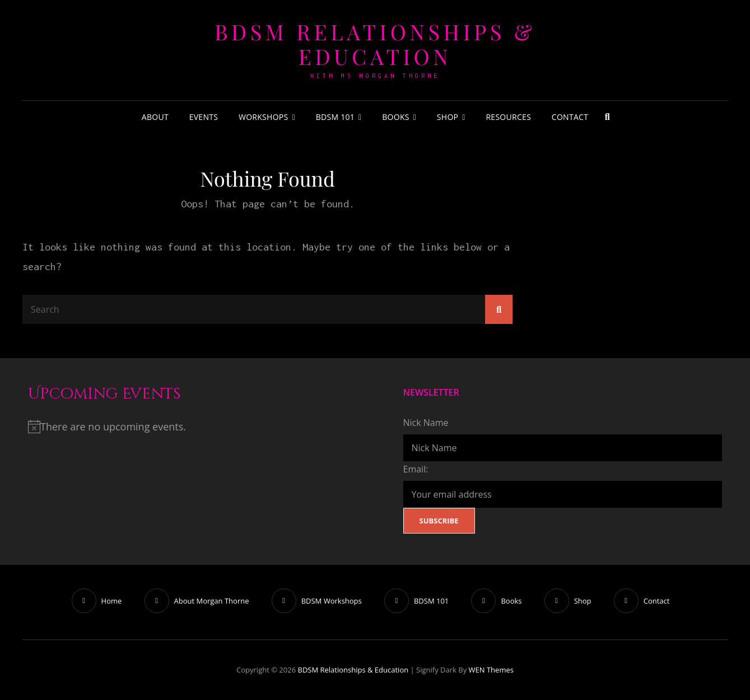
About (155, 117)
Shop (448, 117)
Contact (570, 117)
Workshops (264, 117)
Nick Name (426, 423)
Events (204, 117)
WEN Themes (491, 670)
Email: (416, 469)
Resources (508, 117)
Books (396, 117)
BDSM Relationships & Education (375, 44)
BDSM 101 (335, 117)
